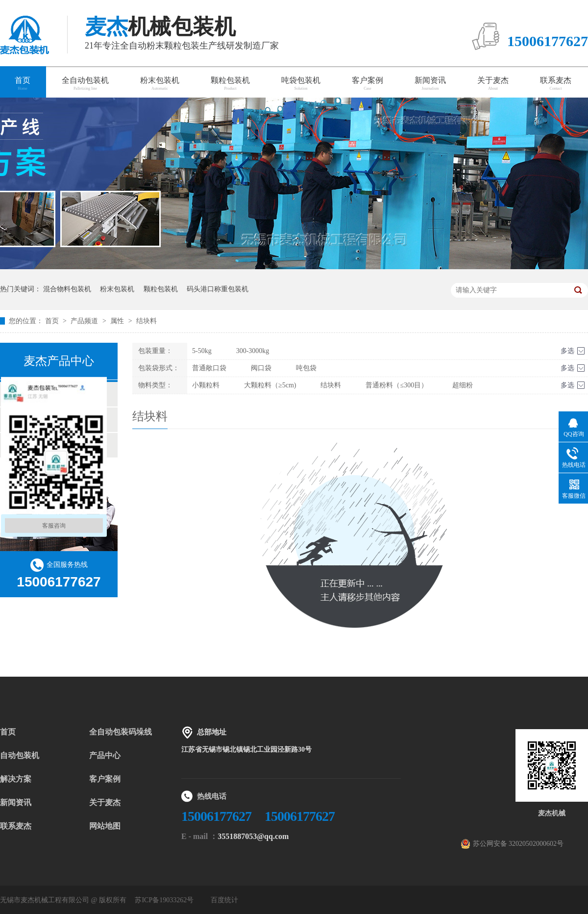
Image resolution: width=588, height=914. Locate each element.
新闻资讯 (430, 84)
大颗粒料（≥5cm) (270, 385)
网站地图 (105, 826)
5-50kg (202, 351)
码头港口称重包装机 (218, 289)
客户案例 (367, 84)
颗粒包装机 (230, 84)
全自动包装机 (85, 84)
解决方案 (16, 779)
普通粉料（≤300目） (397, 385)
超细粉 (463, 385)
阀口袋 (261, 368)
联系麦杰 (556, 84)
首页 (53, 321)
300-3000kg (253, 351)
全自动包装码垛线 (121, 732)
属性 (118, 321)
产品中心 (105, 755)
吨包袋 (306, 368)
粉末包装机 (160, 84)
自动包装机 (20, 755)
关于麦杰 (493, 84)
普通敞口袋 (209, 368)
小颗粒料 (206, 385)
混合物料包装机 (67, 289)
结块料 (147, 321)
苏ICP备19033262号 (164, 900)
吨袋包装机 (301, 84)
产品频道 (85, 321)
